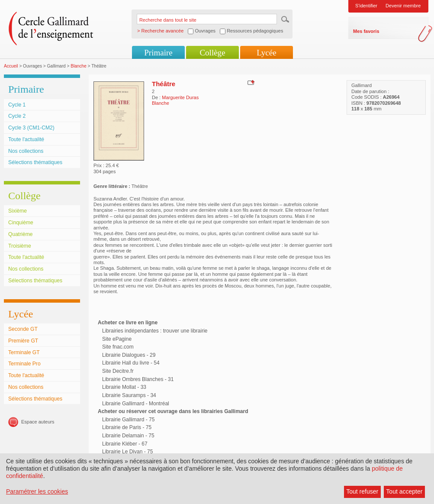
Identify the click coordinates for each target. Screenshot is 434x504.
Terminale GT (24, 352)
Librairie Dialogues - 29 (129, 355)
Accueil (11, 66)
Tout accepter (404, 491)
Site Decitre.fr (118, 371)
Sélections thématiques (35, 162)
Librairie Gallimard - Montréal (136, 404)
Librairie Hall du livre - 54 (131, 363)
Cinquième (21, 223)
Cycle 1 (17, 105)
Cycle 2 (17, 116)
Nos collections (26, 151)
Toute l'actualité (26, 139)
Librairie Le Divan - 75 (127, 452)
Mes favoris (366, 31)
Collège (212, 53)
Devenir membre (403, 6)
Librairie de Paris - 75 (127, 427)
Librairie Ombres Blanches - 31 (138, 379)
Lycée (266, 53)
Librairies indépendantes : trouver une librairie (155, 331)
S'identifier (366, 6)
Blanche (79, 66)
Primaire (158, 53)
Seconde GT (23, 329)
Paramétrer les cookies (37, 491)
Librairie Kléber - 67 (125, 444)
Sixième (18, 211)
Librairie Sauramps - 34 (129, 395)
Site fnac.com (118, 347)
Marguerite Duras (180, 97)
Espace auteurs (38, 422)
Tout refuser (362, 491)
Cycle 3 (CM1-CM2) (31, 128)
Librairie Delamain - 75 (128, 436)
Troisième (20, 246)
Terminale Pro (24, 364)
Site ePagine (117, 339)
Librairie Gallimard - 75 (128, 420)
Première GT (23, 341)
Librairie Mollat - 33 (124, 387)
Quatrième (20, 234)
